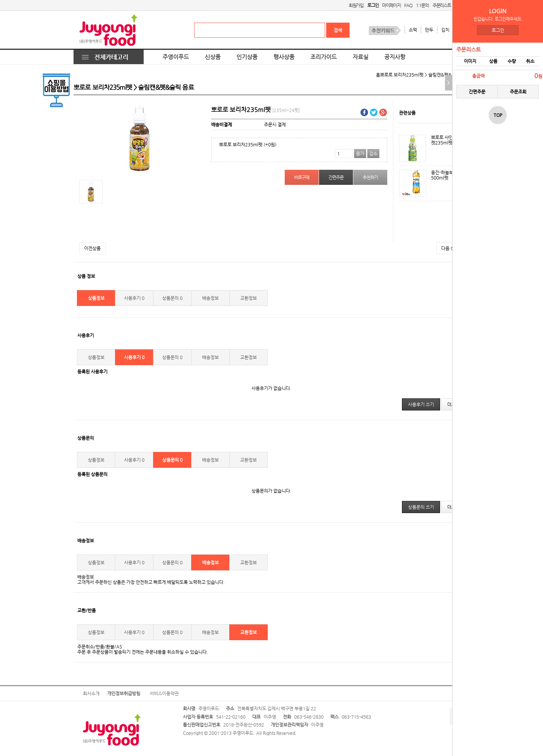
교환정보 (248, 298)
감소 (373, 154)
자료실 (360, 57)
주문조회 (518, 92)
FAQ (408, 5)
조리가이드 (324, 57)
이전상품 (92, 248)
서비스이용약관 (164, 693)
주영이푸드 (176, 57)
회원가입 (356, 5)
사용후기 (134, 298)
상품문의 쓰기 (421, 507)
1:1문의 (422, 5)
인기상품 (247, 57)
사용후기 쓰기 (421, 404)
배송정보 (210, 298)
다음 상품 (450, 248)
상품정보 (96, 298)
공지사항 (395, 57)
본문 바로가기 (0, 0)
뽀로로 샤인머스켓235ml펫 (446, 140)
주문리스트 (442, 5)
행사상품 (284, 57)
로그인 (498, 30)
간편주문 (477, 92)
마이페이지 (391, 5)
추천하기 (370, 177)
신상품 (213, 57)
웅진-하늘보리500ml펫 (444, 175)
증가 (360, 154)
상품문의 (172, 298)
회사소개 (91, 693)
